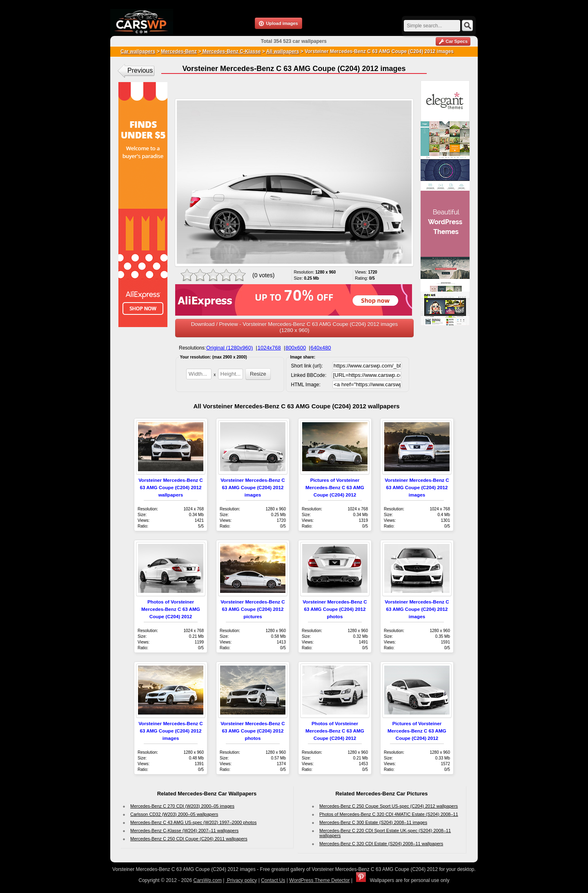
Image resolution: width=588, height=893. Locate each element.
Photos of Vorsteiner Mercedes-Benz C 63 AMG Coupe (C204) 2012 (171, 609)
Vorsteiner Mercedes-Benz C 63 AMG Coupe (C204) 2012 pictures (253, 609)
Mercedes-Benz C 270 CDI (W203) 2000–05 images (182, 806)
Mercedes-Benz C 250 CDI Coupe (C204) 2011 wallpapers (189, 839)
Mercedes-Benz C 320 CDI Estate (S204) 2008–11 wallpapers (381, 844)
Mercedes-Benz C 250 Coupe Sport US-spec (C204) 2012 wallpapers (389, 806)
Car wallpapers (138, 51)
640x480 (321, 348)
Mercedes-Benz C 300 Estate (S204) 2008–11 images (373, 822)
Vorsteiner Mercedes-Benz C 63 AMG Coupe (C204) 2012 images (253, 487)
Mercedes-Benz (179, 51)
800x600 (296, 348)
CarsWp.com (208, 880)
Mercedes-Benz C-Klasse (231, 51)
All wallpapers (283, 51)
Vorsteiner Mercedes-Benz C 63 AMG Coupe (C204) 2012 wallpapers (171, 487)
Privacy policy (242, 880)
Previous (140, 70)
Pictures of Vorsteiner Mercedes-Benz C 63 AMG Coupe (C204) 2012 (335, 487)
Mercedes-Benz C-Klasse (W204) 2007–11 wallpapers (184, 831)
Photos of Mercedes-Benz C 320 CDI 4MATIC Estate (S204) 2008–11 (389, 814)
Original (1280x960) (229, 348)
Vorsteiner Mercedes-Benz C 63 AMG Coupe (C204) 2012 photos (335, 609)
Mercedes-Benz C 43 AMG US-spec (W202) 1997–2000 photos (193, 822)
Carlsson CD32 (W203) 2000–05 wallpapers (174, 814)
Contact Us (273, 880)
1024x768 (269, 348)
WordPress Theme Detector (319, 880)
